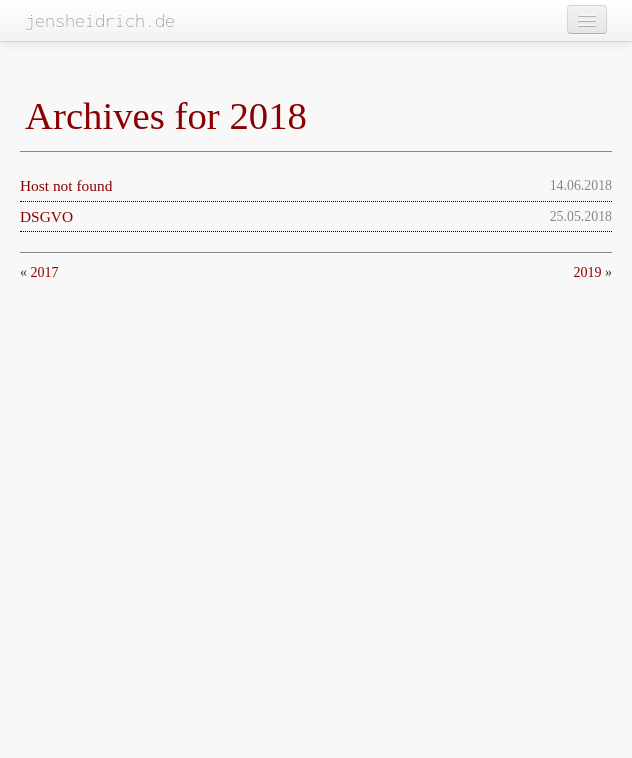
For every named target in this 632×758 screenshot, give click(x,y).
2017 (45, 272)
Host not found (66, 185)
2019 (588, 272)
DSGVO (46, 216)
